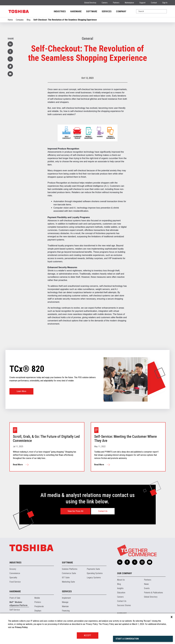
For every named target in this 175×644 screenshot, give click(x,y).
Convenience (15, 573)
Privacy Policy (21, 627)
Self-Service (15, 610)
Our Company (124, 573)
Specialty (13, 578)
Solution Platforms (70, 569)
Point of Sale (15, 598)
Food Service (15, 582)
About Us (121, 580)
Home (10, 20)
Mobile (37, 598)
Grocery (13, 569)
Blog (28, 20)
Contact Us (103, 511)
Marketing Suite (68, 582)
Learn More (21, 391)
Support (142, 3)
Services (67, 591)
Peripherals (39, 606)
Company (20, 20)
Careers (105, 3)
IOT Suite (66, 578)
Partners (116, 3)
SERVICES (107, 11)
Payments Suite (93, 569)
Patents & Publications (153, 593)
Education (121, 593)
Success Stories (124, 605)
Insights (120, 588)
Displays (38, 611)
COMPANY (121, 11)
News (146, 584)
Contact (154, 3)
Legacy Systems (94, 578)
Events (147, 588)
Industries (15, 563)
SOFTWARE (92, 11)
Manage (65, 602)
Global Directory (90, 3)
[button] (10, 66)
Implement (66, 598)
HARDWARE (76, 11)
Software (67, 563)
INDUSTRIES (60, 11)
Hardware (15, 591)
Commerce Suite (69, 573)
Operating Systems (95, 573)
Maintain (65, 606)
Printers (38, 602)
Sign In (165, 3)
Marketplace (129, 3)
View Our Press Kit (75, 511)
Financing (66, 611)
